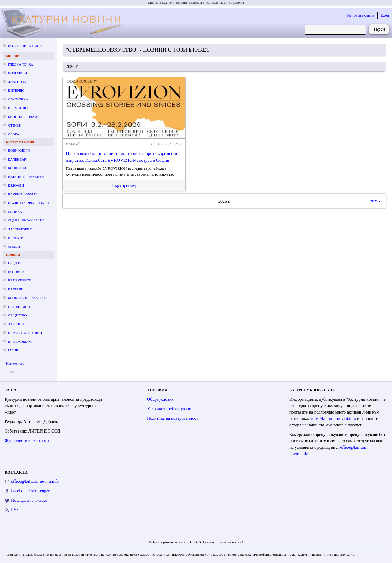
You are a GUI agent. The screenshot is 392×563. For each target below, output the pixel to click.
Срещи (14, 247)
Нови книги (19, 150)
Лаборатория (20, 229)
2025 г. (376, 201)
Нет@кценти (20, 280)
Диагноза (17, 82)
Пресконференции (25, 333)
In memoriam (20, 342)
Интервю (16, 90)
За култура (236, 2)
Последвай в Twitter (29, 500)
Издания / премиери (26, 177)
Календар (17, 159)
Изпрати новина (361, 15)
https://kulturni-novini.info (334, 419)
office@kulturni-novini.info (35, 481)
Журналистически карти (27, 441)
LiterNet (154, 2)
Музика (15, 212)
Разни (13, 350)
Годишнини (19, 307)
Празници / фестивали (28, 203)
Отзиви (15, 125)
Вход (385, 15)
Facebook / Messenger (30, 491)
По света (16, 272)
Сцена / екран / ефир (26, 220)
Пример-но (18, 108)
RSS (15, 510)
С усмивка (18, 99)
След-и (14, 263)
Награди (16, 289)
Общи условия (160, 399)
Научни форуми (23, 194)
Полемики (18, 73)
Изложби (16, 185)
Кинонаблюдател (24, 117)
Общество (17, 315)
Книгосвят (196, 2)
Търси (379, 29)
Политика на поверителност (173, 418)
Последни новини (25, 46)
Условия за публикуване (169, 409)
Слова (14, 134)
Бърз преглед (124, 185)
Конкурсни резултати (28, 298)
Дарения (16, 324)
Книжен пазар (217, 2)
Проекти (16, 238)
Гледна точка (21, 64)
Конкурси (17, 168)
